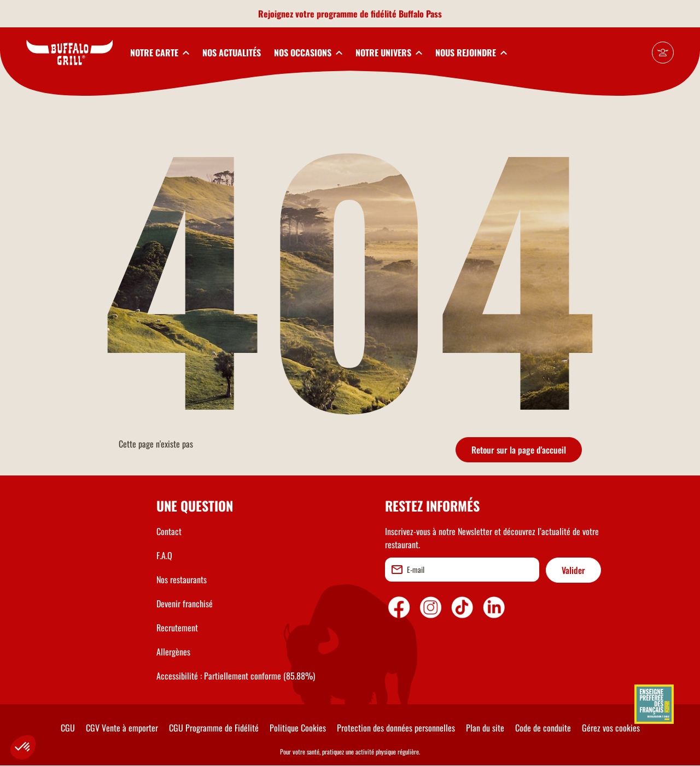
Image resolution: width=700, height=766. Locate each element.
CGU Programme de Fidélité (214, 728)
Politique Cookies (298, 728)
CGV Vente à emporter (122, 728)
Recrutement (177, 628)
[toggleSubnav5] (471, 53)
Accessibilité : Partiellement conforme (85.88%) (236, 676)
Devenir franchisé (185, 603)
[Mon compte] (663, 53)
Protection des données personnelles (396, 728)
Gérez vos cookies (611, 728)
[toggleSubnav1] (160, 53)
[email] (462, 570)
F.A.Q (164, 555)
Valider (573, 570)
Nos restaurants (182, 579)
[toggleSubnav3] (308, 53)
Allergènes (173, 652)
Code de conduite (543, 728)
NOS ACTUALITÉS (232, 53)
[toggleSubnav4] (389, 53)
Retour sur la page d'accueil (519, 450)
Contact (169, 531)
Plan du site (485, 728)
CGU (68, 728)
